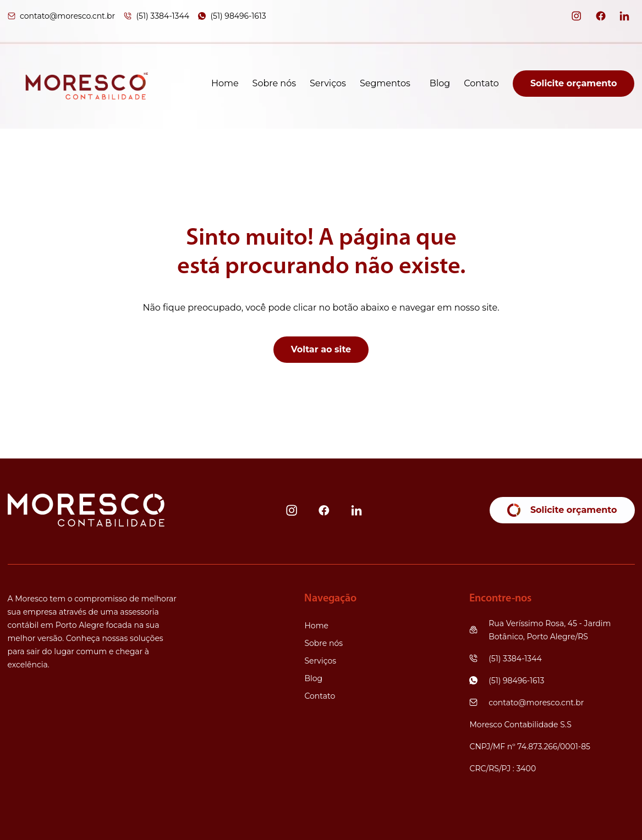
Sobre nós (274, 84)
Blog (440, 84)
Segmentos (385, 84)
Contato (481, 84)
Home (225, 84)
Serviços (328, 84)
